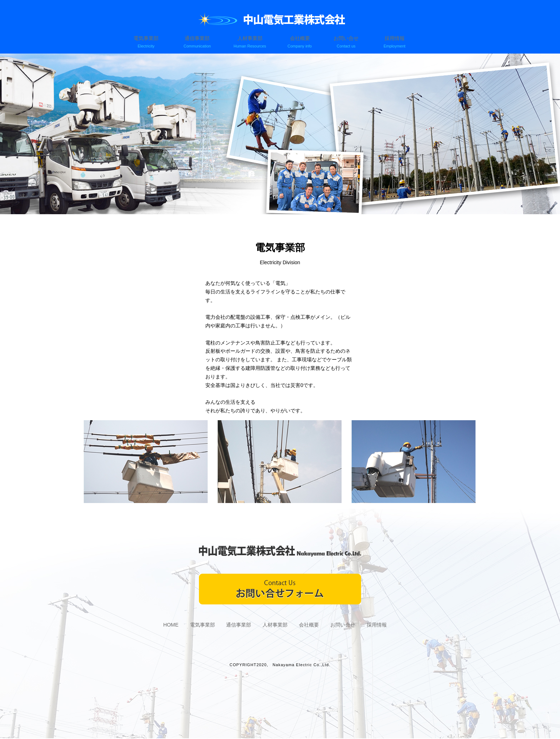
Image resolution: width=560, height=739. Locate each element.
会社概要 (299, 42)
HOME (161, 625)
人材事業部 (250, 42)
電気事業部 (149, 42)
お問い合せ (349, 42)
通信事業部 (199, 42)
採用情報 (396, 42)
